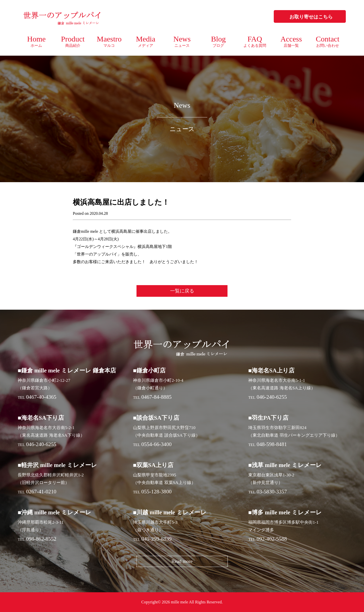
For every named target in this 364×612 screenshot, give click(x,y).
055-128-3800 (156, 492)
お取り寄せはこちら (311, 17)
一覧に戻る (182, 291)
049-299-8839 (156, 539)
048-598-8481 (272, 444)
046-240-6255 (272, 397)
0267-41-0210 (41, 492)
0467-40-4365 (41, 397)
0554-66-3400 (156, 444)
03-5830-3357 (272, 492)
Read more (182, 561)
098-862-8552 (41, 539)
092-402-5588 (272, 539)
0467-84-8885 (156, 397)
